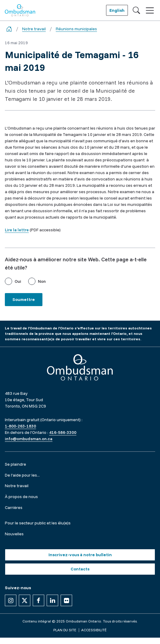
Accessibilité (94, 630)
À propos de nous (21, 497)
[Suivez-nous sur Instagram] (11, 600)
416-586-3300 (63, 432)
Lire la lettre (17, 230)
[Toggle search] (136, 10)
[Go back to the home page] (9, 29)
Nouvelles (14, 534)
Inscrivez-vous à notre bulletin (80, 555)
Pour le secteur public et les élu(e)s (38, 523)
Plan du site (65, 630)
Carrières (14, 507)
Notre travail (34, 29)
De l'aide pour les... (22, 475)
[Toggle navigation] (150, 10)
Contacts (80, 569)
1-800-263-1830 (20, 426)
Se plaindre (15, 464)
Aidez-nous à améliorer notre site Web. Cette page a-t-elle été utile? (76, 263)
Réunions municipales (76, 29)
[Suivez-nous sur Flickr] (66, 600)
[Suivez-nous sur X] (25, 600)
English (117, 10)
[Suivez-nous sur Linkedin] (52, 600)
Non (42, 281)
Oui (18, 281)
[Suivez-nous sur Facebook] (38, 600)
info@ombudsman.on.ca (29, 439)
